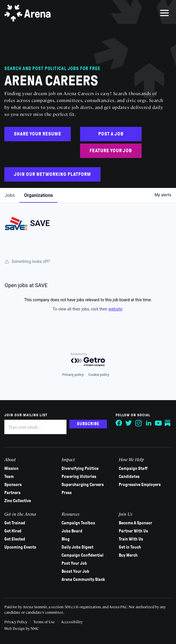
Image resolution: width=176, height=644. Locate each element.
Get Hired (13, 531)
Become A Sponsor (136, 523)
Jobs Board (72, 531)
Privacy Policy (16, 622)
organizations (38, 195)
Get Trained (15, 523)
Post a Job (111, 134)
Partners (12, 493)
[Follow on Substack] (168, 423)
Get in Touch (130, 547)
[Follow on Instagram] (139, 423)
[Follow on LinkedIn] (149, 423)
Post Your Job (74, 563)
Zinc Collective (18, 501)
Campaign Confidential (83, 555)
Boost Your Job (75, 571)
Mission (11, 468)
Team (9, 477)
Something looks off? (27, 261)
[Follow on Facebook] (119, 423)
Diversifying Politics (80, 468)
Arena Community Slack (83, 579)
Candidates (129, 477)
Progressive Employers (140, 485)
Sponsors (13, 485)
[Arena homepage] (27, 13)
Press (67, 493)
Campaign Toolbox (78, 523)
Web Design (15, 628)
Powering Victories (79, 477)
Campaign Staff (133, 468)
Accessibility (72, 622)
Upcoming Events (20, 547)
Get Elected (15, 539)
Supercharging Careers (83, 485)
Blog (66, 539)
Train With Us (131, 539)
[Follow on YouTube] (158, 423)
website (115, 309)
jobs (10, 195)
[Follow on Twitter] (129, 423)
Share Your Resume (38, 134)
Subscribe (88, 424)
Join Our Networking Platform (52, 174)
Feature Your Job (111, 151)
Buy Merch (128, 555)
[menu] (164, 13)
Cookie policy (99, 375)
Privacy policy (73, 375)
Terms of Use (44, 622)
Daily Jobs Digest (77, 547)
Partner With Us (133, 531)
